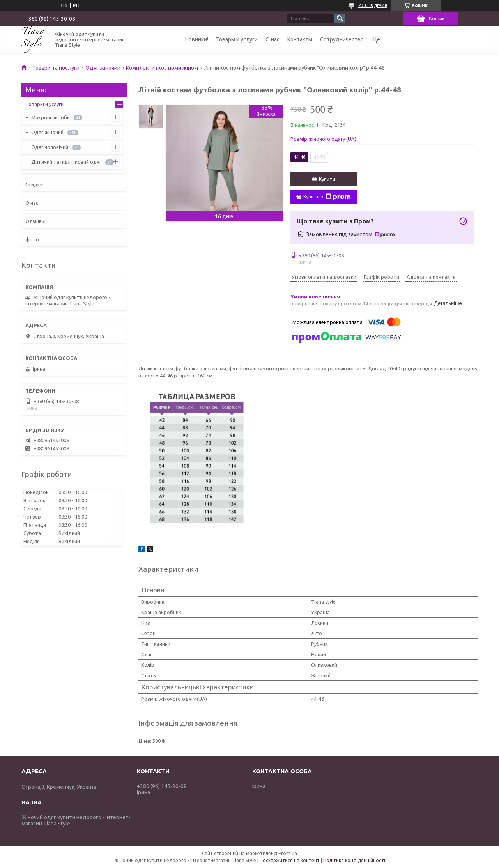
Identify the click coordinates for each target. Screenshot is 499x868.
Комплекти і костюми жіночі (162, 68)
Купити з (327, 197)
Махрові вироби (50, 117)
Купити (327, 179)
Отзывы (35, 221)
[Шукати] (340, 18)
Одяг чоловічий (50, 147)
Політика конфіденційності (354, 860)
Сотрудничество (342, 39)
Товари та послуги (56, 68)
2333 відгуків (373, 5)
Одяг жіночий (103, 68)
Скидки (34, 184)
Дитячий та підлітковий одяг (66, 162)
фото (32, 239)
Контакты (300, 39)
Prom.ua (288, 853)
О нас (273, 39)
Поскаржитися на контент (290, 860)
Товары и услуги (237, 39)
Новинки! (197, 39)
